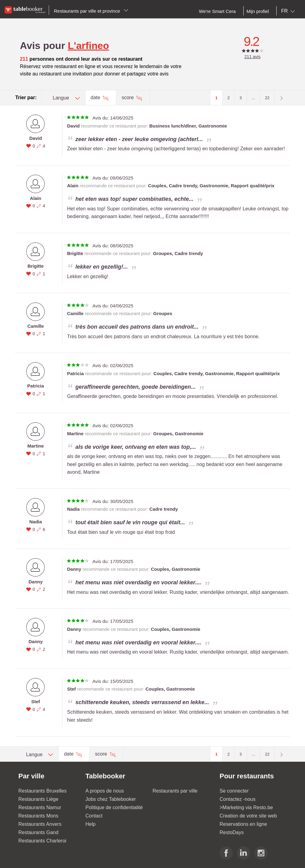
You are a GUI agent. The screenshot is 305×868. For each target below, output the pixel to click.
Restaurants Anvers (40, 824)
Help (91, 824)
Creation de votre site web (248, 816)
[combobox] (289, 11)
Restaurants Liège (39, 799)
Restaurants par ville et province (91, 11)
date (96, 97)
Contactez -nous (238, 799)
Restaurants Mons (39, 816)
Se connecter (234, 791)
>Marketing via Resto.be (246, 807)
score (128, 97)
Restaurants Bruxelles (43, 791)
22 (267, 98)
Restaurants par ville (175, 791)
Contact (94, 816)
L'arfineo (89, 46)
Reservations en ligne (243, 824)
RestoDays (232, 832)
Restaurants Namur (40, 807)
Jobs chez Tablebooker (111, 799)
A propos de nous (105, 791)
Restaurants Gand (39, 832)
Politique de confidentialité (114, 807)
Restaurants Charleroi (43, 841)
